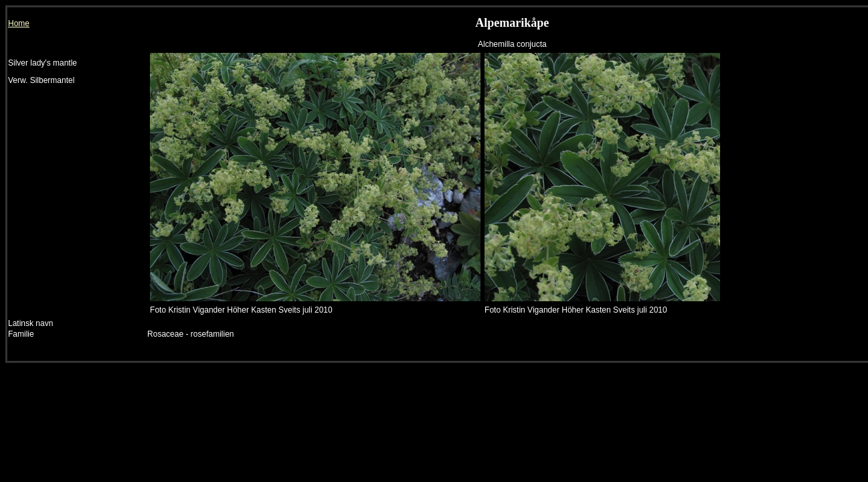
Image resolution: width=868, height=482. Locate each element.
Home (19, 23)
